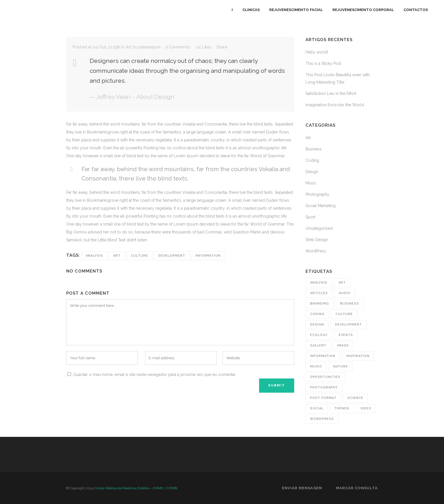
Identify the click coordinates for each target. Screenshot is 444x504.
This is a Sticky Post (323, 63)
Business (314, 149)
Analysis (94, 256)
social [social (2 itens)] (317, 408)
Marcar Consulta (357, 488)
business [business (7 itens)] (350, 304)
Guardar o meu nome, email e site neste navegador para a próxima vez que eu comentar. (155, 375)
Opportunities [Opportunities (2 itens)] (325, 377)
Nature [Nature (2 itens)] (341, 366)
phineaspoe (150, 47)
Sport (310, 217)
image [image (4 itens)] (343, 345)
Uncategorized (319, 228)
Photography (317, 194)
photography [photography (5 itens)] (324, 387)
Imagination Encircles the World (335, 105)
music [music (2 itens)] (316, 366)
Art (129, 47)
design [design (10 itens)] (317, 325)
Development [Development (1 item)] (348, 325)
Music (311, 183)
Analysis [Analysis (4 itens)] (319, 283)
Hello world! (317, 52)
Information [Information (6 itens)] (323, 356)
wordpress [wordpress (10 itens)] (322, 419)
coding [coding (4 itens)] (317, 314)
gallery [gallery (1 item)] (318, 345)
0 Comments (178, 47)
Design (312, 172)
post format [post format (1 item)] (323, 398)
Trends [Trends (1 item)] (342, 408)
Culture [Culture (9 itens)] (344, 314)
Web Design (317, 240)
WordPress (316, 251)
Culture (139, 256)
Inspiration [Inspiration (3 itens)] (358, 356)
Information (208, 256)
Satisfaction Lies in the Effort (331, 93)
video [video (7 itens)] (366, 408)
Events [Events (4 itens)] (346, 335)
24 (204, 47)
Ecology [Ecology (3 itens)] (319, 335)
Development (172, 256)
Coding (312, 160)
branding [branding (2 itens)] (320, 304)
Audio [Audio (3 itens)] (345, 293)
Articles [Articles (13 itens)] (319, 293)
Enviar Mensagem (302, 488)
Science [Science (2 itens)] (355, 398)
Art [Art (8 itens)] (342, 283)
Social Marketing (321, 206)
